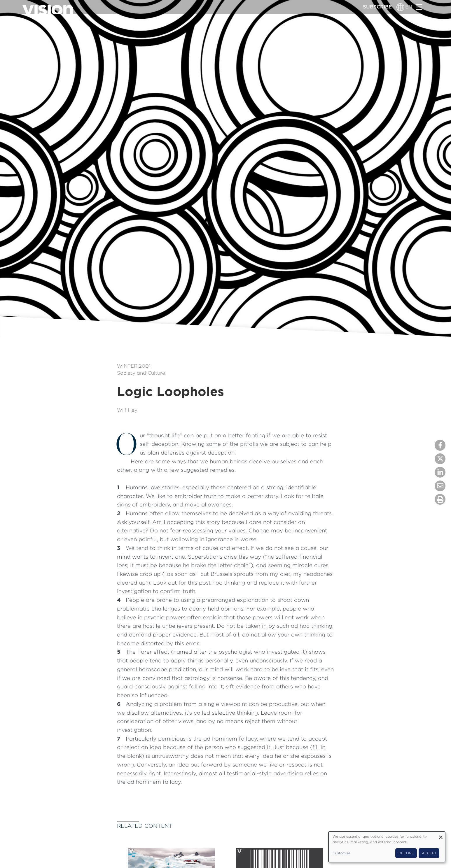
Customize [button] (341, 853)
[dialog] (387, 847)
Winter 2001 (134, 366)
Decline (406, 853)
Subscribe (377, 7)
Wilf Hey (127, 410)
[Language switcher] (400, 7)
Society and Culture (141, 373)
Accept (429, 853)
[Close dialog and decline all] (441, 835)
